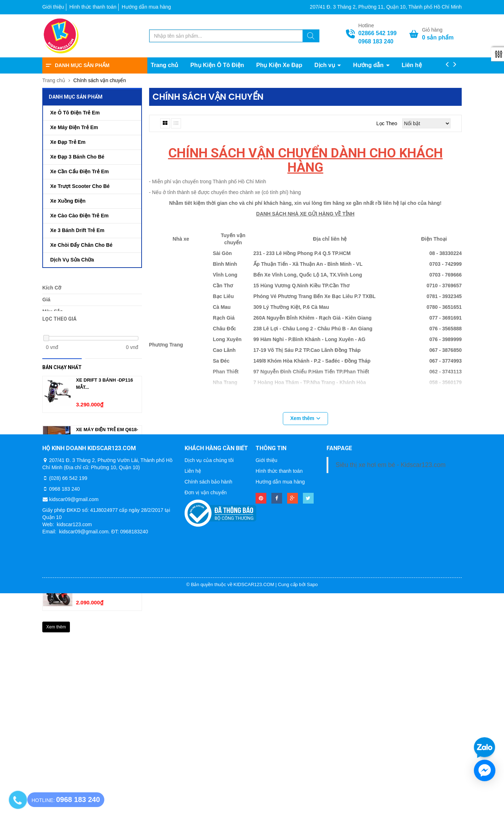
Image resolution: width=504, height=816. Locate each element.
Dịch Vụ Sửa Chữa (72, 260)
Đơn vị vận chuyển (206, 715)
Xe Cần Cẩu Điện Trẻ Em (79, 171)
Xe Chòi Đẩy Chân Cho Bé (81, 245)
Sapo (312, 807)
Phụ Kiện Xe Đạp (279, 65)
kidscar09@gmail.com (74, 722)
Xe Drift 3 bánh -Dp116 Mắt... (104, 394)
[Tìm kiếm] (311, 37)
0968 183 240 (376, 41)
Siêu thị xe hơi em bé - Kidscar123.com (391, 687)
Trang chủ (165, 65)
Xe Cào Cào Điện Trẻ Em (79, 216)
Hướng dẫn (369, 65)
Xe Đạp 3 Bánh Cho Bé (77, 157)
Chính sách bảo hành (208, 704)
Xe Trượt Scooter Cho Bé (80, 186)
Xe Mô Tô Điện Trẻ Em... (104, 539)
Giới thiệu (53, 7)
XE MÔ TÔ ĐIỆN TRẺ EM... (104, 588)
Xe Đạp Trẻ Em (68, 142)
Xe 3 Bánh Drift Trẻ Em (77, 230)
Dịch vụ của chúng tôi (209, 683)
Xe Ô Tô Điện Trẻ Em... (103, 489)
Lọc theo (387, 123)
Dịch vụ (325, 65)
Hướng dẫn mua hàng (146, 7)
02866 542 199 (378, 33)
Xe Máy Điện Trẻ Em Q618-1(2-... (107, 443)
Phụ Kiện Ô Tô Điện (217, 65)
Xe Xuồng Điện (68, 201)
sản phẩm (438, 37)
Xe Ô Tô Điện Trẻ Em (75, 113)
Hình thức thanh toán (93, 7)
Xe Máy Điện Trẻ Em (74, 127)
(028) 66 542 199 (68, 701)
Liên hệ (412, 65)
